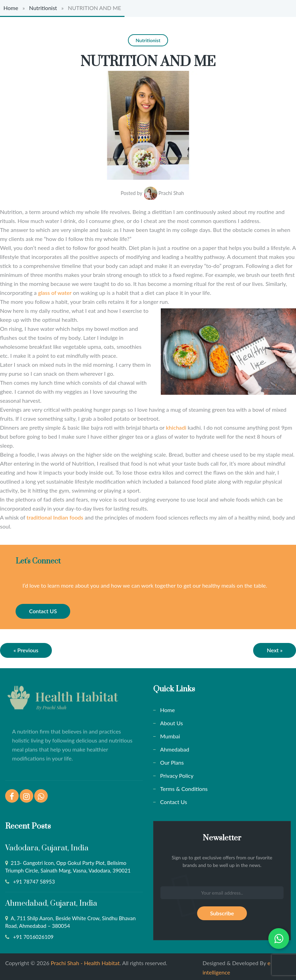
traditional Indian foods (55, 515)
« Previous (26, 648)
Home (11, 8)
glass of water (55, 290)
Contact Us (174, 799)
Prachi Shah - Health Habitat (85, 960)
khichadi (176, 425)
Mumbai (170, 734)
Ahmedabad (175, 747)
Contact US (43, 609)
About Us (172, 721)
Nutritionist (43, 8)
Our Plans (172, 760)
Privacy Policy (177, 773)
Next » (275, 648)
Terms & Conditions (184, 786)
